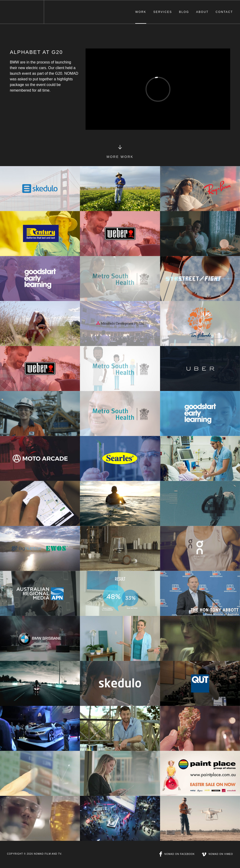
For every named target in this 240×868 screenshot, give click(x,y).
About (202, 12)
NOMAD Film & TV (22, 12)
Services (163, 12)
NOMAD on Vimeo (217, 854)
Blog (184, 12)
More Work (120, 156)
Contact (224, 12)
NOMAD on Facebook (177, 854)
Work (141, 12)
